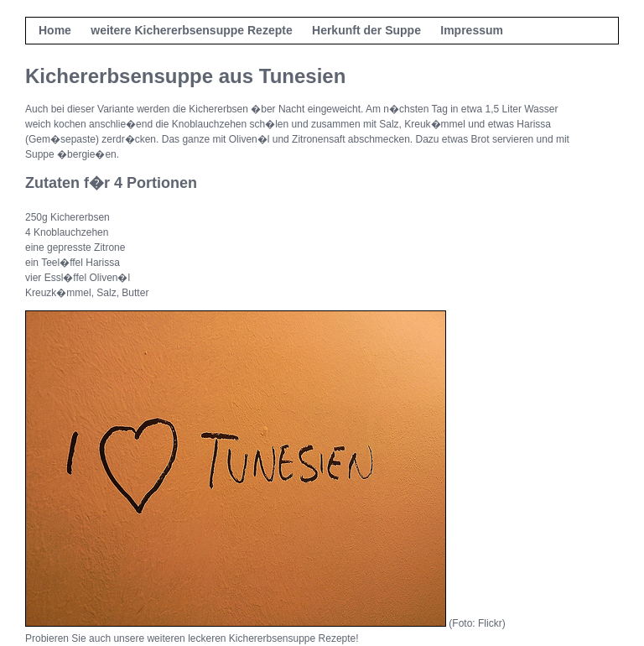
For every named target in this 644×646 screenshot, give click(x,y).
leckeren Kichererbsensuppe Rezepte (272, 638)
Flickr (490, 623)
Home (55, 30)
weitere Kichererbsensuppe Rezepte (191, 30)
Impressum (472, 30)
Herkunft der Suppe (366, 30)
